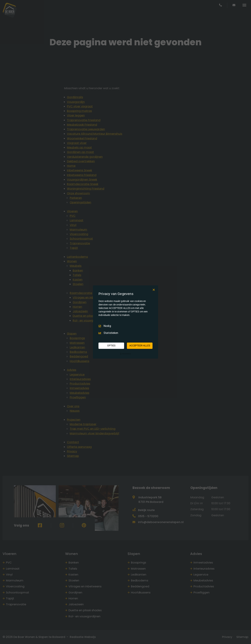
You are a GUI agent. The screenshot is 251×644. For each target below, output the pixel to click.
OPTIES (111, 346)
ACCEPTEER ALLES (140, 346)
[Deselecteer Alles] (154, 290)
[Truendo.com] (125, 354)
